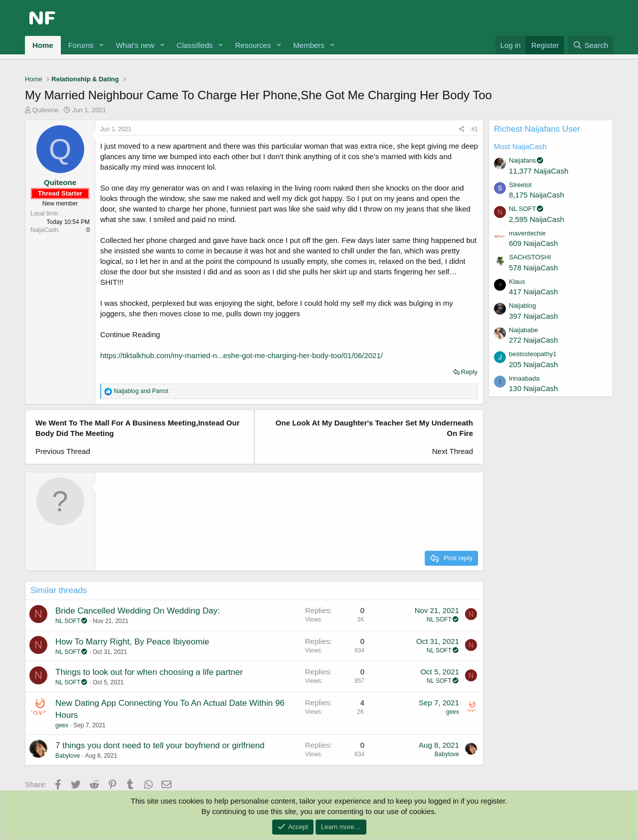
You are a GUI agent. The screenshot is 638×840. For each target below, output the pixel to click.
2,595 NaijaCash (537, 219)
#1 (475, 129)
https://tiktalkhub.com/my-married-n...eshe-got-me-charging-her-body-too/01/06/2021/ (241, 355)
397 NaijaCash (533, 316)
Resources (253, 45)
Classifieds (195, 45)
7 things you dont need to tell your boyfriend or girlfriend (160, 745)
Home (43, 45)
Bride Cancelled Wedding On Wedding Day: (138, 611)
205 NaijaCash (533, 364)
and (141, 391)
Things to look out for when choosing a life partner (149, 672)
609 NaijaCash (533, 243)
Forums (81, 45)
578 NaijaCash (533, 268)
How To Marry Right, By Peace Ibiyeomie (132, 642)
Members (309, 45)
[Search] (590, 45)
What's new (135, 45)
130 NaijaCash (533, 388)
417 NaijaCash (533, 292)
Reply (469, 372)
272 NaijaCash (533, 340)
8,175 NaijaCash (537, 195)
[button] (101, 45)
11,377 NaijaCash (539, 171)
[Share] (462, 129)
